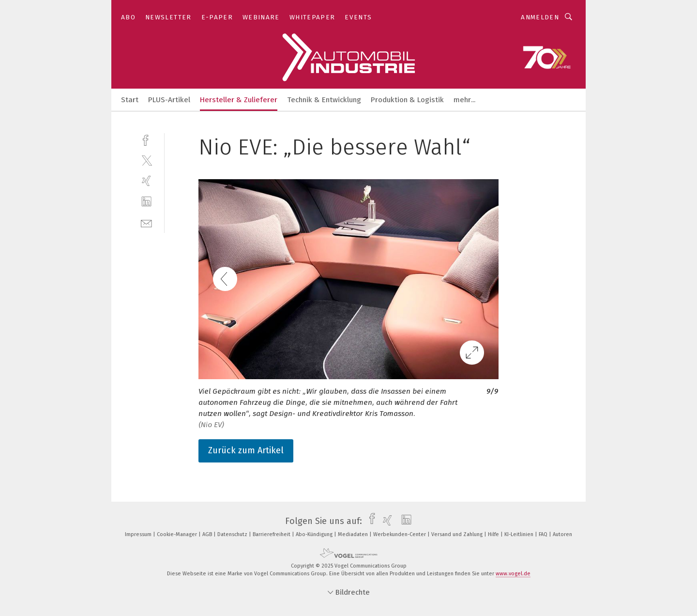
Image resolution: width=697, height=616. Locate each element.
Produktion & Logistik (407, 100)
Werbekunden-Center (400, 534)
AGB (208, 534)
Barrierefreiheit (272, 534)
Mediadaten (354, 534)
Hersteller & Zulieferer (239, 100)
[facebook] (146, 139)
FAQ (544, 534)
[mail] (146, 223)
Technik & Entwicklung (324, 100)
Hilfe (494, 534)
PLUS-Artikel (169, 100)
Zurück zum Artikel (246, 450)
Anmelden (540, 17)
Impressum (139, 534)
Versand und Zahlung (458, 534)
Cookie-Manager (178, 534)
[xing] (146, 181)
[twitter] (146, 160)
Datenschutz (233, 534)
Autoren (562, 534)
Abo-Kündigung (315, 534)
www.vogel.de (513, 574)
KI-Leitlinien (520, 534)
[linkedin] (146, 202)
